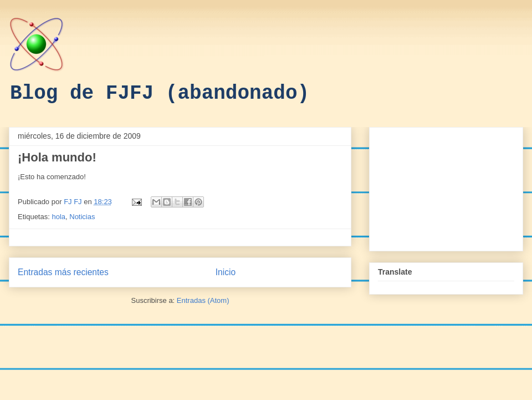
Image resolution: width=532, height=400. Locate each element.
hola (58, 217)
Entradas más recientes (63, 272)
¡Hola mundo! (57, 157)
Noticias (82, 217)
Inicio (226, 272)
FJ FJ (74, 202)
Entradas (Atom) (203, 300)
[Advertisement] (446, 187)
